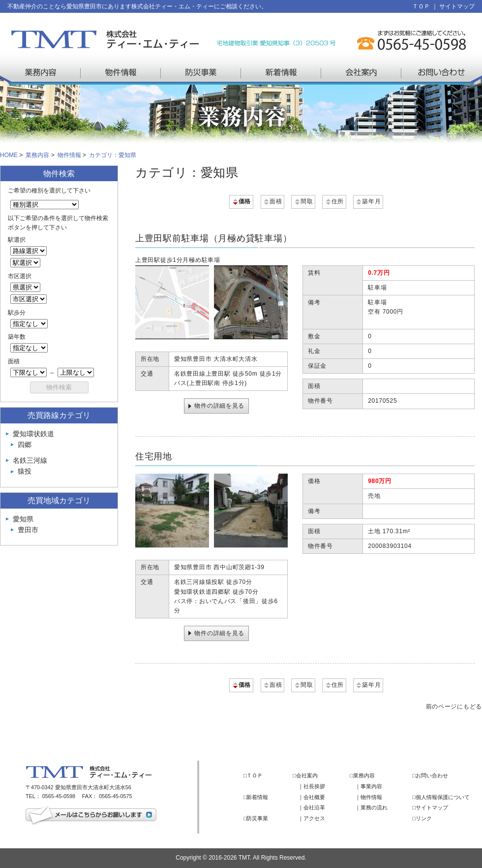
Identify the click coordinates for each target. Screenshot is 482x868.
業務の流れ (374, 807)
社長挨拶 (314, 786)
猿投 (25, 471)
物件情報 (121, 73)
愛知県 (23, 519)
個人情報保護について (443, 797)
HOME (9, 155)
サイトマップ (457, 6)
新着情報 (281, 73)
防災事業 (201, 73)
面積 (272, 201)
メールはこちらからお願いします (91, 816)
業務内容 (41, 73)
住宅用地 (154, 456)
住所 (334, 201)
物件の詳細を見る (219, 406)
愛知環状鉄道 (33, 434)
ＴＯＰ (421, 6)
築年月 (368, 201)
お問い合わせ (441, 73)
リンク (424, 818)
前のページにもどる (454, 707)
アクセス (314, 818)
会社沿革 (314, 807)
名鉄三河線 (30, 460)
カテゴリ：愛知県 (113, 155)
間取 (303, 201)
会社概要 (314, 797)
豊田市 (28, 530)
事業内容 (371, 786)
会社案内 (361, 73)
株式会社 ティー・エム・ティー (105, 39)
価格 (241, 201)
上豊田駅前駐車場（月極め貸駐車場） (213, 238)
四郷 (25, 445)
